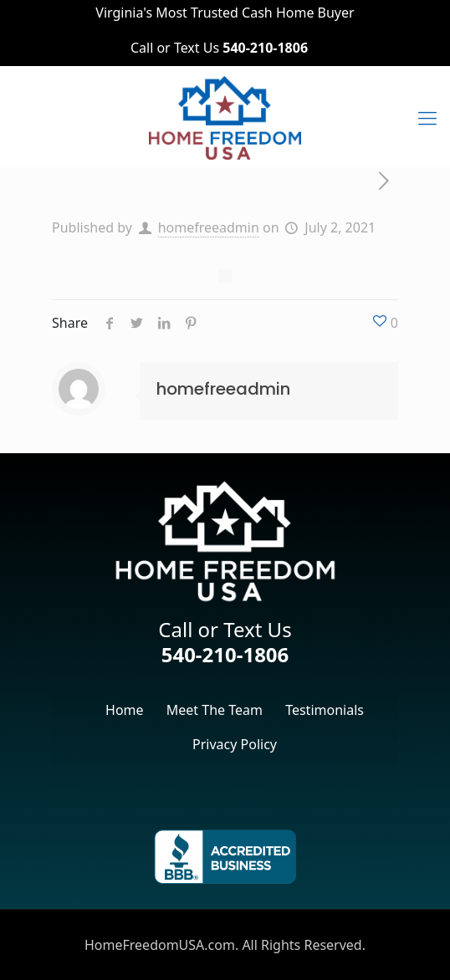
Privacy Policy (235, 744)
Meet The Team (215, 710)
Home (125, 710)
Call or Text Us (219, 48)
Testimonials (325, 710)
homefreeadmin (209, 227)
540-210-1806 (225, 654)
